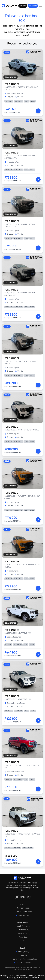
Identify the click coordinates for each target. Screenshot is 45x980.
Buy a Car (23, 6)
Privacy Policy (24, 951)
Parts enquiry (24, 930)
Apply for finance (24, 926)
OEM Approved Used (24, 911)
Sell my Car (33, 6)
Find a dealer (24, 937)
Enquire (9, 97)
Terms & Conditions (24, 962)
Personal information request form (24, 959)
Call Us (19, 97)
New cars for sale (24, 908)
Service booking (24, 933)
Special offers (24, 915)
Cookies (24, 955)
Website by (23, 978)
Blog (24, 941)
